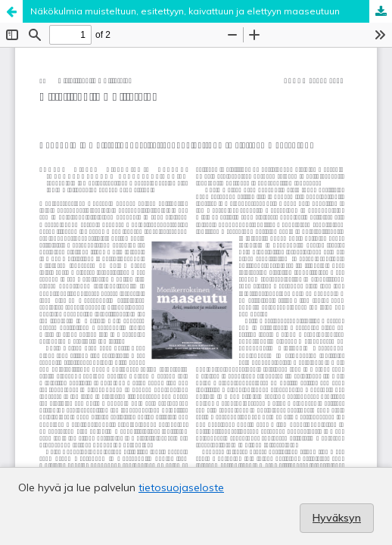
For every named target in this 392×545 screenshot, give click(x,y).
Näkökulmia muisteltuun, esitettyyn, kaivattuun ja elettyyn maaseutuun (185, 11)
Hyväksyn (337, 518)
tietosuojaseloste (181, 487)
